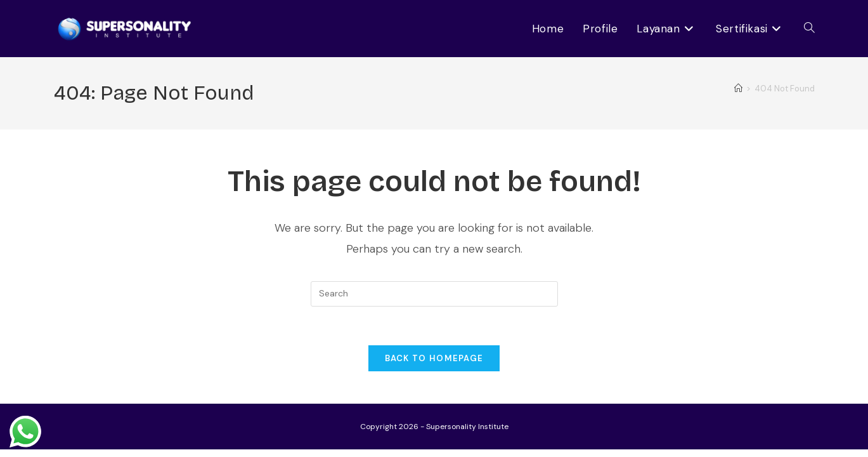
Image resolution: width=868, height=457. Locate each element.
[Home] (738, 89)
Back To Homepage (434, 358)
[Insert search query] (434, 294)
